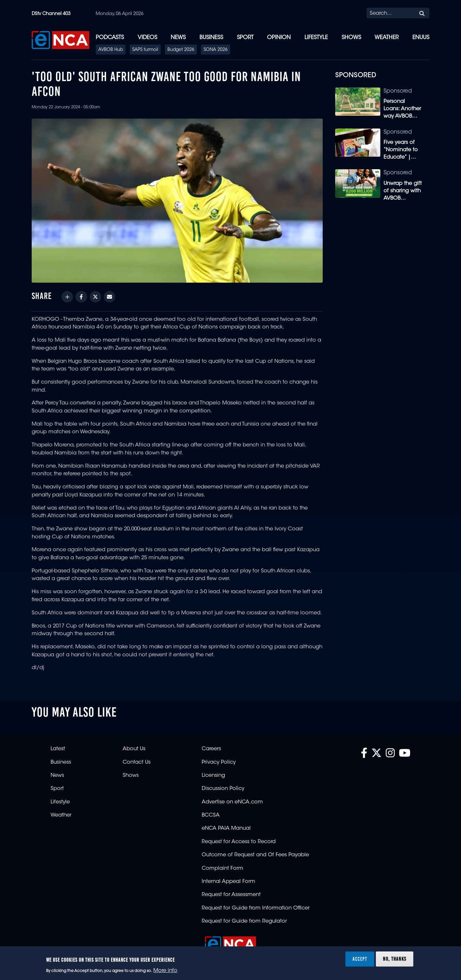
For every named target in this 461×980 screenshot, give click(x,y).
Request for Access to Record (239, 842)
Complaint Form (222, 868)
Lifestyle (316, 38)
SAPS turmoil (145, 50)
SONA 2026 (216, 50)
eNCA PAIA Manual (226, 828)
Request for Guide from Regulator (244, 921)
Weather (387, 38)
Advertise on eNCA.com (232, 802)
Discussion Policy (223, 789)
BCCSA (211, 815)
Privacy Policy (219, 762)
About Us (134, 749)
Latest (58, 749)
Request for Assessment (231, 895)
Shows (351, 38)
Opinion (279, 38)
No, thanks (395, 959)
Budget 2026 (181, 50)
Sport (245, 38)
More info (165, 971)
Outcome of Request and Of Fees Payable (255, 855)
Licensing (213, 776)
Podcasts (110, 38)
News (178, 38)
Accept (360, 959)
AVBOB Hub (111, 50)
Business (211, 38)
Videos (147, 38)
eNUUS (421, 38)
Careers (211, 749)
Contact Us (137, 762)
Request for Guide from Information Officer (256, 908)
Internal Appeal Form (228, 882)
